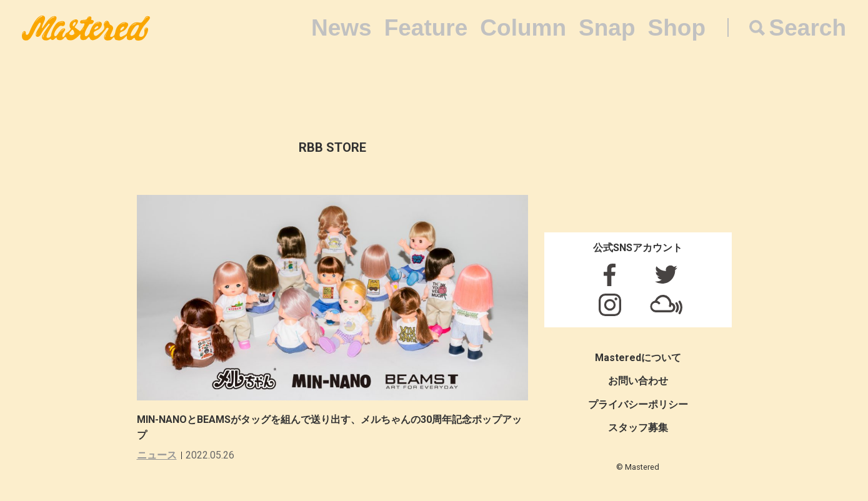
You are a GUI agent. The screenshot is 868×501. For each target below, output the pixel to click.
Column (523, 28)
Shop (677, 28)
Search (808, 28)
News (342, 28)
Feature (426, 28)
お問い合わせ (638, 381)
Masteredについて (638, 358)
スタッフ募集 (638, 428)
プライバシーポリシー (638, 404)
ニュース (157, 455)
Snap (607, 28)
